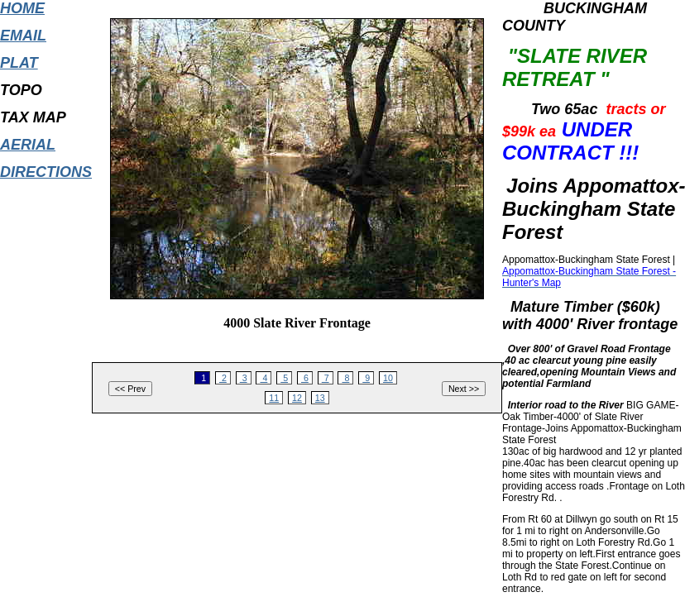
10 (388, 378)
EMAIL (23, 36)
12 (297, 398)
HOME (22, 8)
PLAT (19, 63)
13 (320, 398)
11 (274, 398)
